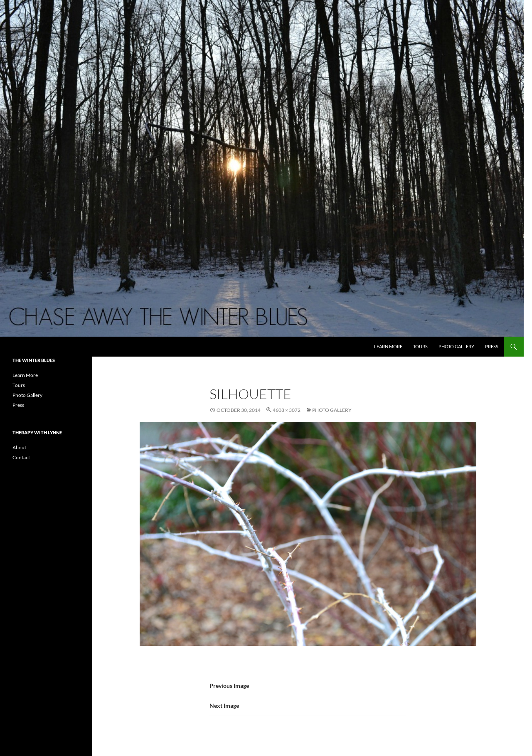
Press (492, 346)
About (19, 447)
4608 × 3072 (287, 410)
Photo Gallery (456, 346)
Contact (21, 457)
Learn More (388, 346)
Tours (420, 346)
